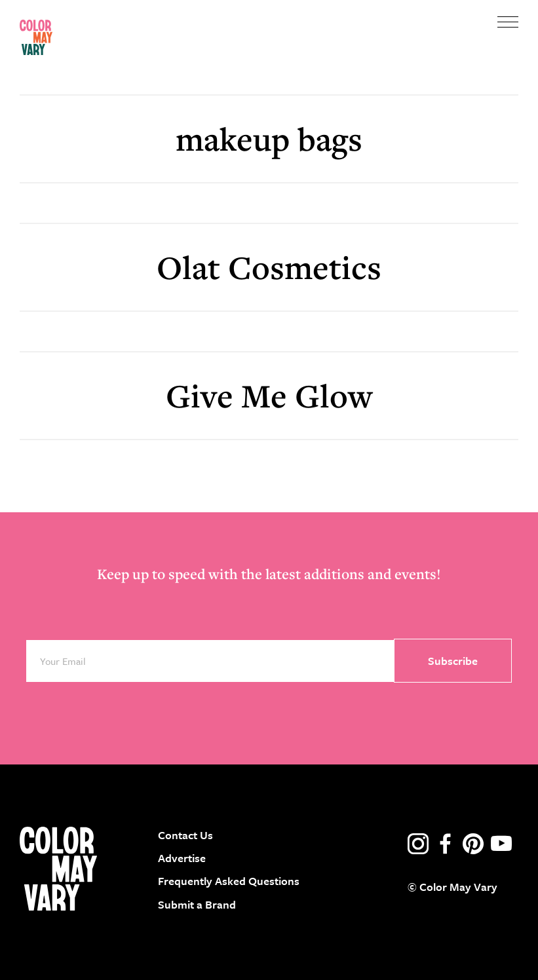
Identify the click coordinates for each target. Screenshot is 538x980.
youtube (501, 844)
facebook (446, 844)
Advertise (182, 858)
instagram (418, 844)
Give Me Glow (269, 395)
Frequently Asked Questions (229, 881)
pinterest (473, 844)
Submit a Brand (197, 904)
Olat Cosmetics (269, 267)
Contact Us (185, 835)
